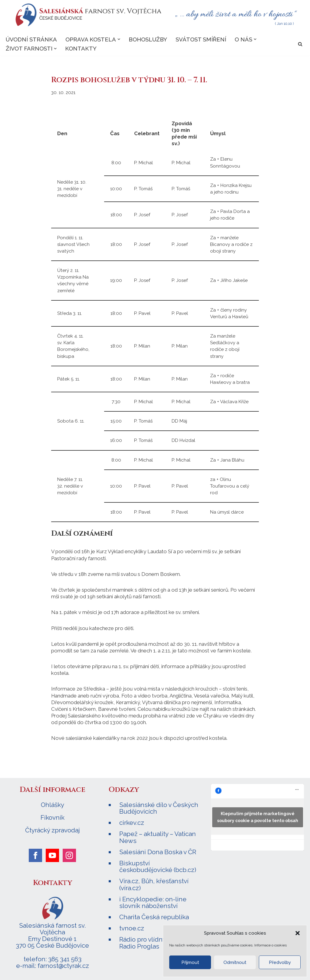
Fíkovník (53, 817)
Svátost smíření (201, 39)
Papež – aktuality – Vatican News (158, 836)
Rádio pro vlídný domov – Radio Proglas (156, 941)
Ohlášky (53, 804)
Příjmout (190, 962)
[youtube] (52, 854)
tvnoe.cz (132, 927)
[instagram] (69, 854)
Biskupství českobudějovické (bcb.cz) (158, 865)
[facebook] (35, 854)
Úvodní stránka (31, 39)
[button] (298, 933)
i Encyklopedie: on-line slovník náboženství (153, 901)
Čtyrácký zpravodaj (53, 829)
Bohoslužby (148, 39)
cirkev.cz (132, 822)
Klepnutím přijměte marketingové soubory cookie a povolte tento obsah (258, 816)
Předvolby (280, 962)
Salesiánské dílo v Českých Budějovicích (159, 807)
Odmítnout (235, 962)
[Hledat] (300, 44)
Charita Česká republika (154, 916)
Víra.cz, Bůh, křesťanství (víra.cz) (154, 883)
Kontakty (81, 49)
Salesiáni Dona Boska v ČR (158, 851)
